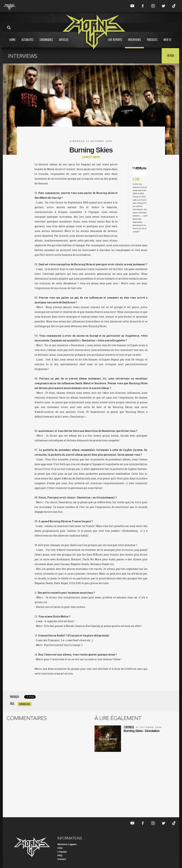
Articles (64, 43)
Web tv (167, 43)
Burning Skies (25, 704)
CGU (60, 848)
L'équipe (62, 852)
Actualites (28, 43)
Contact (62, 859)
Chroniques (46, 43)
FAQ (60, 855)
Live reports (115, 43)
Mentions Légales (67, 844)
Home (12, 43)
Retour (170, 56)
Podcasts (152, 43)
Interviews (134, 43)
